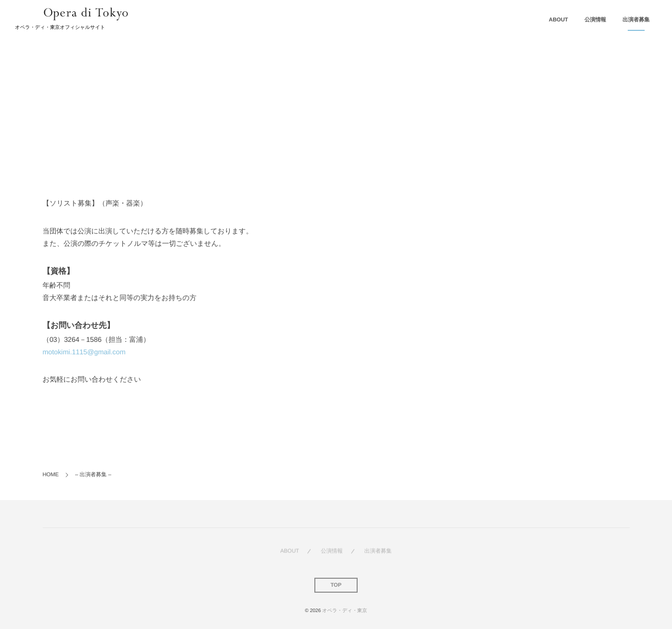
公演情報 (595, 20)
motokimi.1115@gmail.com (84, 352)
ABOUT (558, 20)
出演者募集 (636, 20)
